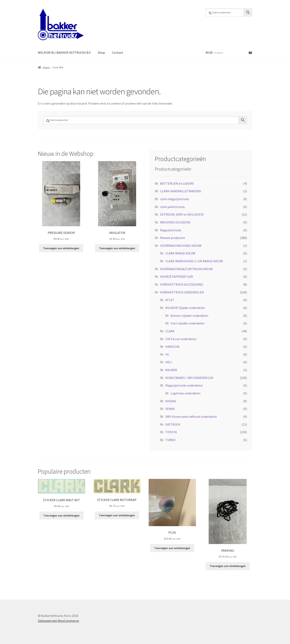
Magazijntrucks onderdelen (184, 385)
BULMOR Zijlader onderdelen (185, 308)
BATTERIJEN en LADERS (177, 183)
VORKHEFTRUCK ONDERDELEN (182, 292)
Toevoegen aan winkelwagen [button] (61, 248)
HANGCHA (172, 347)
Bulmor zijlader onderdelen (189, 316)
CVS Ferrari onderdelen (181, 339)
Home (46, 67)
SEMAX (170, 409)
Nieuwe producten (173, 238)
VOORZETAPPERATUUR (177, 277)
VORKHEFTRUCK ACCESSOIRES (182, 284)
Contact (118, 52)
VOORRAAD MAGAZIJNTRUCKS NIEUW (186, 269)
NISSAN (171, 401)
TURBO (170, 440)
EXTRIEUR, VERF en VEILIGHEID (182, 214)
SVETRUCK (173, 424)
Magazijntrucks (171, 230)
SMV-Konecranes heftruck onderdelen (191, 417)
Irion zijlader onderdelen (187, 323)
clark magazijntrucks (175, 199)
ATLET (170, 300)
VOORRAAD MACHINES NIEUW (181, 246)
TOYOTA (171, 432)
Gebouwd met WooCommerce (58, 621)
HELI (169, 362)
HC (167, 354)
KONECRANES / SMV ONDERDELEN (189, 378)
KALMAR (171, 370)
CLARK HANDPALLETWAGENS (181, 191)
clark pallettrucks (172, 207)
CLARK (170, 331)
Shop (101, 52)
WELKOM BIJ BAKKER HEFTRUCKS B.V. (64, 52)
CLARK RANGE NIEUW (180, 253)
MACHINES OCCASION (175, 222)
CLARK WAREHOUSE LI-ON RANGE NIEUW (194, 261)
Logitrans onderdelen (185, 393)
